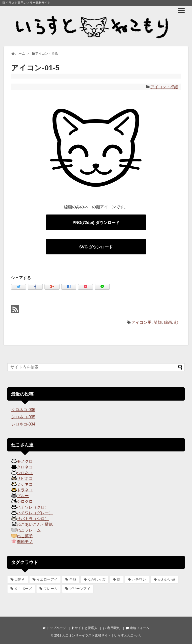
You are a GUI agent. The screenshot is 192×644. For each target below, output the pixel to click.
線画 (168, 322)
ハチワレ (139, 579)
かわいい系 (166, 579)
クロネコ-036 (23, 410)
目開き (20, 579)
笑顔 (158, 322)
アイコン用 (141, 322)
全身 (73, 579)
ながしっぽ (96, 579)
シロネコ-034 (23, 424)
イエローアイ (47, 579)
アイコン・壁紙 (164, 87)
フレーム (50, 589)
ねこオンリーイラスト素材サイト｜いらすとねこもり (101, 635)
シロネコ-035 (23, 417)
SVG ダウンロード (96, 247)
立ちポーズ (23, 589)
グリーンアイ (80, 589)
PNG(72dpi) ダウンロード (96, 223)
